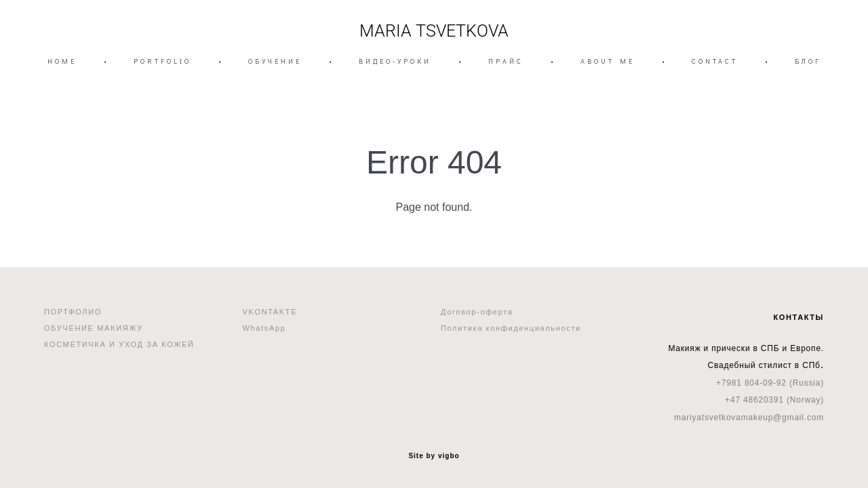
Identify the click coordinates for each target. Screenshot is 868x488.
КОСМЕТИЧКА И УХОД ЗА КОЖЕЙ (119, 344)
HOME (62, 61)
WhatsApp (264, 328)
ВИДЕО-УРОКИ (395, 61)
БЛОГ (808, 61)
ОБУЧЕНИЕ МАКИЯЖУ (94, 328)
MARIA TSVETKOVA (434, 31)
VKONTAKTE (270, 312)
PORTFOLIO (162, 61)
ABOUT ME (608, 61)
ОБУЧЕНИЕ (275, 61)
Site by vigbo (434, 456)
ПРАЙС (506, 61)
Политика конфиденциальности (511, 328)
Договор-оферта (477, 312)
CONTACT (715, 61)
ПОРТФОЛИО (73, 312)
